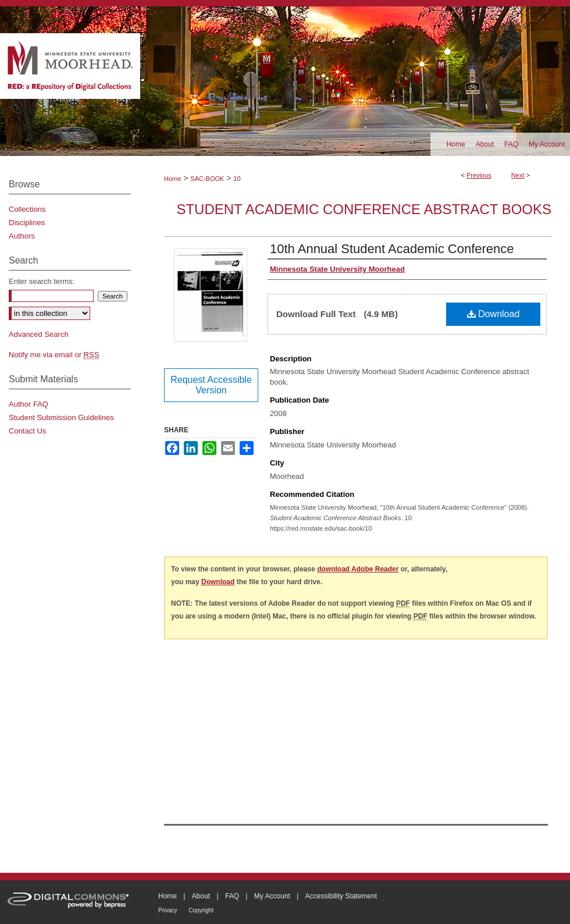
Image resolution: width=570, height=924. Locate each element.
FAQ (232, 896)
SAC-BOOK (207, 179)
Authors (22, 236)
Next (518, 175)
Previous (479, 175)
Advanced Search (39, 334)
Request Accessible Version (211, 385)
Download (494, 314)
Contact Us (27, 431)
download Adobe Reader (358, 569)
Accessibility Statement (341, 896)
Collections (27, 209)
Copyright (201, 910)
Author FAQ (28, 404)
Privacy (168, 910)
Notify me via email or (54, 355)
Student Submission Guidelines (61, 417)
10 (237, 179)
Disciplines (27, 223)
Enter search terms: (42, 281)
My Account (272, 896)
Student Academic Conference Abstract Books (364, 209)
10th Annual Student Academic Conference (392, 249)
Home (172, 179)
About (201, 896)
